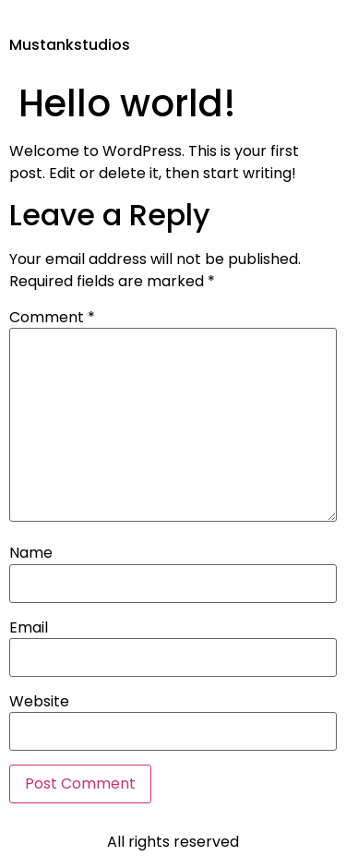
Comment (52, 318)
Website (39, 702)
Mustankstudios (70, 45)
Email (29, 628)
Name (31, 553)
